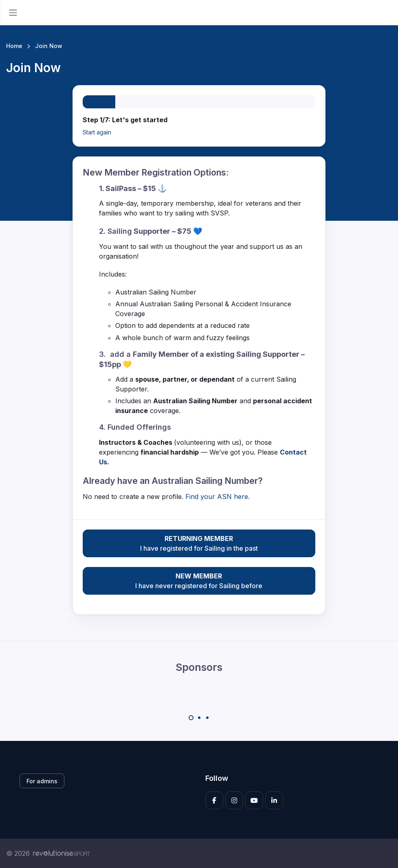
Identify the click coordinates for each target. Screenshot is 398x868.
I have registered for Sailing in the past (199, 543)
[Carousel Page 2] (199, 718)
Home (14, 46)
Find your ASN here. (218, 497)
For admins (42, 781)
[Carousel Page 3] (207, 718)
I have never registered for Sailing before (199, 580)
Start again (97, 132)
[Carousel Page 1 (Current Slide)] (191, 718)
